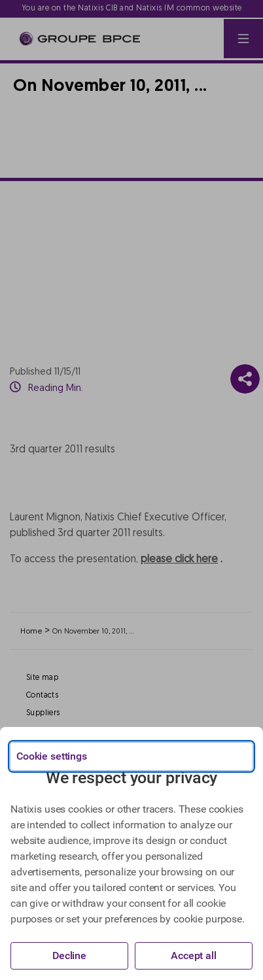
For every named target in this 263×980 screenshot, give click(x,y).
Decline (69, 955)
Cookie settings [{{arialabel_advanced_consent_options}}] (52, 756)
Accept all (194, 955)
